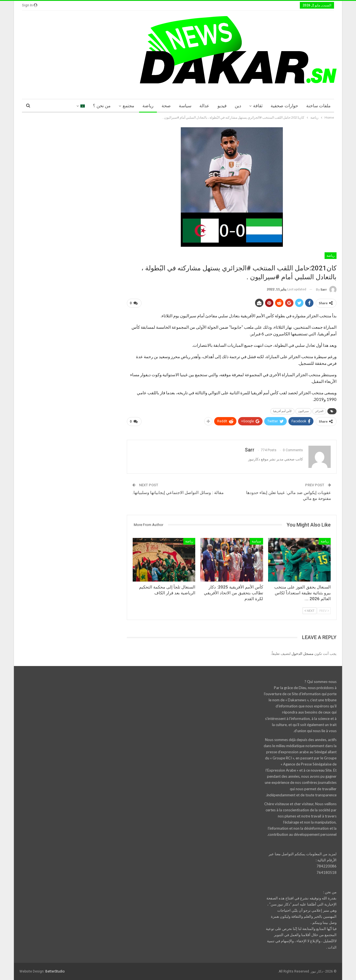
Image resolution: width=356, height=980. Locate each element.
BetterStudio (55, 971)
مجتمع (128, 106)
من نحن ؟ (102, 106)
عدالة (204, 106)
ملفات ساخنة (318, 106)
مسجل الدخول (302, 654)
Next (310, 611)
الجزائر (319, 411)
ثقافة (258, 106)
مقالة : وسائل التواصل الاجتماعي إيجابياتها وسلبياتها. (178, 493)
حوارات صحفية (284, 106)
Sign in (30, 5)
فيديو (222, 106)
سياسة (185, 106)
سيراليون (303, 411)
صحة (166, 106)
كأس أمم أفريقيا (282, 411)
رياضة (148, 106)
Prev (324, 611)
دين (238, 106)
